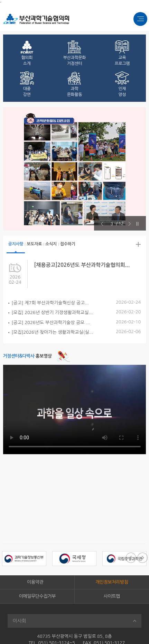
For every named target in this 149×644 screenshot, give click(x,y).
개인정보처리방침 (112, 582)
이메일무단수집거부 (37, 596)
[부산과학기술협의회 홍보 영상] (75, 409)
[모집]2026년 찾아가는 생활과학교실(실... (53, 332)
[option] (75, 169)
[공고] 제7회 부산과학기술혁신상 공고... (50, 303)
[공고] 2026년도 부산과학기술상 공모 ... (51, 323)
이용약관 (35, 582)
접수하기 (68, 244)
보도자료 (34, 244)
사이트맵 (112, 596)
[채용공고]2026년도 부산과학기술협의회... (82, 265)
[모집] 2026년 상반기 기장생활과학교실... (52, 313)
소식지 (51, 244)
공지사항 (16, 244)
